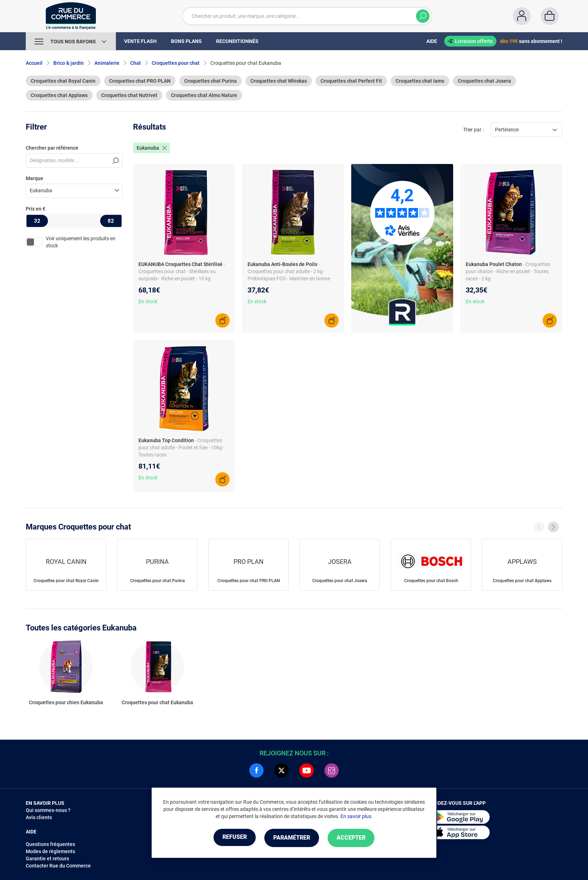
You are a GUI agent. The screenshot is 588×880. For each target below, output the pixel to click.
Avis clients (39, 817)
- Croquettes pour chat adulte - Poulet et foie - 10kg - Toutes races (182, 448)
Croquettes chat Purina (210, 81)
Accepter (355, 838)
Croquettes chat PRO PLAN (140, 81)
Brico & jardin (68, 63)
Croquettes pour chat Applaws (522, 581)
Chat (136, 63)
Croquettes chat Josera (484, 81)
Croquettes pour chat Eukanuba (157, 702)
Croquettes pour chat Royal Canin (66, 581)
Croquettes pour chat (176, 63)
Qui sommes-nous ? (48, 810)
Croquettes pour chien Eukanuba (66, 702)
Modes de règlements (50, 851)
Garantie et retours (47, 859)
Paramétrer (292, 838)
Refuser (231, 838)
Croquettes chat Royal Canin (63, 81)
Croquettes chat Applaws (59, 95)
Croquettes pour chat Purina (158, 581)
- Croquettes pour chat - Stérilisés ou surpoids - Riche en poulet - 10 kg (182, 271)
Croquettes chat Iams (420, 81)
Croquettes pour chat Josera (340, 581)
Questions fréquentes (50, 844)
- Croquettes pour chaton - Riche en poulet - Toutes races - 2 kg (508, 271)
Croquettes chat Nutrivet (129, 95)
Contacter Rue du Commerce (58, 866)
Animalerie (107, 63)
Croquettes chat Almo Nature (204, 95)
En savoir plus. (357, 817)
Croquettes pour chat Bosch (431, 581)
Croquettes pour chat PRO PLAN (249, 581)
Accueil (34, 63)
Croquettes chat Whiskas (279, 81)
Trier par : (473, 130)
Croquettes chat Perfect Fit (351, 81)
